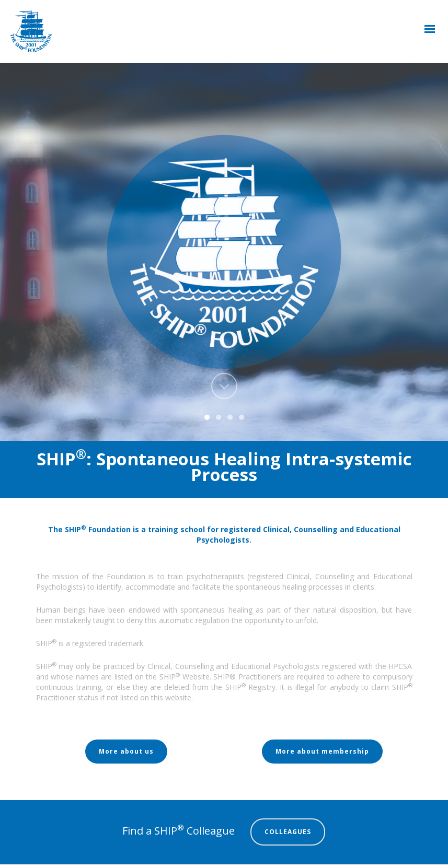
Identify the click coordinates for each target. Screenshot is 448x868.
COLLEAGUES (288, 832)
